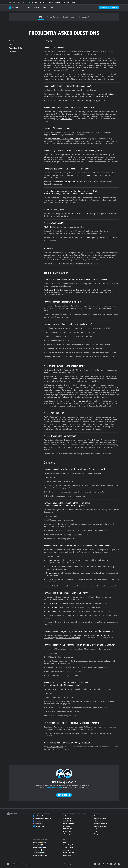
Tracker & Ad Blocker (37, 2)
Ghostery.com (51, 560)
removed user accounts (63, 200)
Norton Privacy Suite (69, 824)
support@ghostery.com (53, 787)
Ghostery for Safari (39, 847)
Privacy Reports (99, 821)
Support (37, 8)
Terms (56, 864)
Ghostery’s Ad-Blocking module (64, 182)
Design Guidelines (69, 853)
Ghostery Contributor (55, 747)
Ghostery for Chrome (40, 842)
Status (96, 816)
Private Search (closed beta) (42, 818)
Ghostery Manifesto (100, 818)
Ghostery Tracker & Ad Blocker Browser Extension (65, 290)
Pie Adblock (67, 826)
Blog (44, 8)
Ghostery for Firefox (40, 845)
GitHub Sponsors (52, 573)
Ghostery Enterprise (100, 826)
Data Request (67, 850)
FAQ (65, 842)
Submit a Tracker (68, 847)
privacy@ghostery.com (99, 101)
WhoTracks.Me (54, 2)
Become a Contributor (109, 8)
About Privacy (67, 855)
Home (28, 8)
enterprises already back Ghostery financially (65, 139)
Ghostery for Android (40, 855)
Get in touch (64, 795)
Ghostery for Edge (39, 853)
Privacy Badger (68, 829)
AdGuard (66, 816)
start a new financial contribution (68, 638)
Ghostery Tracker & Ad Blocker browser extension (65, 58)
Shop (51, 8)
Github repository (92, 238)
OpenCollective (52, 567)
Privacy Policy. (74, 202)
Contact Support (68, 845)
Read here (55, 135)
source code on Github (103, 96)
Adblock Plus (67, 818)
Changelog (97, 834)
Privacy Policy (63, 864)
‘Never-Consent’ (79, 401)
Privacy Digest (69, 2)
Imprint (71, 864)
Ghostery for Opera (39, 850)
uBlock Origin (67, 831)
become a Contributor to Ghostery (83, 214)
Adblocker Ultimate (69, 821)
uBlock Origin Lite (69, 834)
